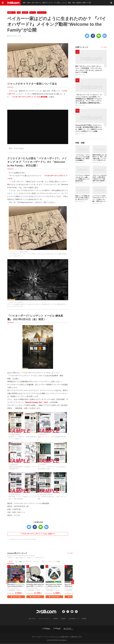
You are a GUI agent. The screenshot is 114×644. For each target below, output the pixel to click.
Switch (28, 3)
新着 (24, 3)
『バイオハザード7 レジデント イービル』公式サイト (38, 534)
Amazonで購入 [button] (16, 597)
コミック (36, 562)
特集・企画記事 (73, 3)
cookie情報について (73, 619)
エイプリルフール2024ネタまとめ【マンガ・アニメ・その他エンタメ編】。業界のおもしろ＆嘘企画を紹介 (100, 199)
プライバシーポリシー (45, 619)
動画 (66, 3)
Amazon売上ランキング (17, 553)
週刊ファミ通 (83, 3)
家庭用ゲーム (11, 13)
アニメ (44, 562)
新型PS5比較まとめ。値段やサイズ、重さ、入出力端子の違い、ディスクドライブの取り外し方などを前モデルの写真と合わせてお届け (100, 158)
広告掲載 (82, 619)
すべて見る (70, 553)
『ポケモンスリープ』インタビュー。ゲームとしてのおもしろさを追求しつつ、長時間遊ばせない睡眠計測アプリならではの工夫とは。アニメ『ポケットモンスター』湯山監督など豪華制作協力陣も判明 (89, 99)
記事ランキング (82, 47)
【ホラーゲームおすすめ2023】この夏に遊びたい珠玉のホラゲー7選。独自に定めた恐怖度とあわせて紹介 (100, 178)
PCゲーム (37, 3)
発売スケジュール (46, 3)
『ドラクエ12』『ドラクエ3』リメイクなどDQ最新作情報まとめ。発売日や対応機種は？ (83, 158)
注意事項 (63, 619)
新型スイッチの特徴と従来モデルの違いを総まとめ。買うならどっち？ (82, 198)
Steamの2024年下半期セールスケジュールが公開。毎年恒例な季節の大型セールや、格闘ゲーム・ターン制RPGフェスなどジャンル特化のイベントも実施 (89, 128)
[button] (73, 582)
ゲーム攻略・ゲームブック (23, 562)
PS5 (32, 3)
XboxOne (25, 13)
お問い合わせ (34, 619)
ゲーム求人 (55, 3)
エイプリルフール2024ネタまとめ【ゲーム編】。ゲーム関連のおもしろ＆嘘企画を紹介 (83, 178)
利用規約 (56, 619)
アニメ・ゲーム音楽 (54, 562)
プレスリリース (42, 13)
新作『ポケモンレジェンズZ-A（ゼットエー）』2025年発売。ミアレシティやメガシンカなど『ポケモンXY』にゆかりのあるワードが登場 (89, 69)
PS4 (19, 13)
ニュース (61, 3)
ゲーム (11, 562)
